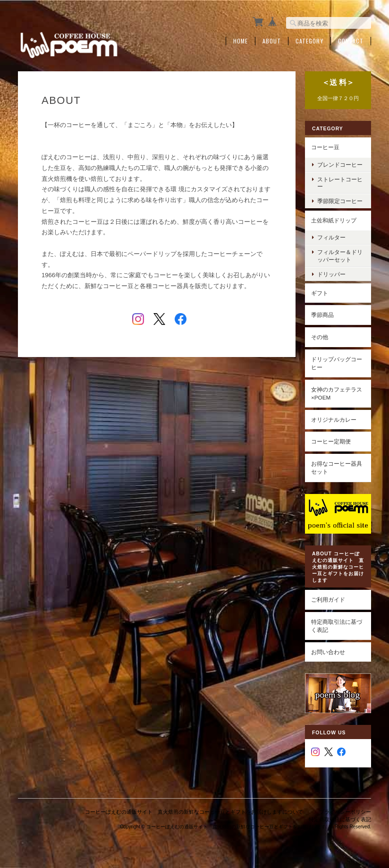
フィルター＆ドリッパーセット (340, 255)
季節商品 (322, 315)
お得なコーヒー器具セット (337, 468)
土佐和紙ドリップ (334, 220)
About (272, 41)
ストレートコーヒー (340, 183)
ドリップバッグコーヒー (337, 363)
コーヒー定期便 (331, 441)
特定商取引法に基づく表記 (337, 626)
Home (241, 41)
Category (309, 41)
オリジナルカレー (334, 420)
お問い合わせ (328, 652)
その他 (320, 337)
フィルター (331, 237)
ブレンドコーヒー (340, 165)
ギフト (320, 293)
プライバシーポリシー (345, 812)
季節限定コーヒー (340, 201)
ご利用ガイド (328, 600)
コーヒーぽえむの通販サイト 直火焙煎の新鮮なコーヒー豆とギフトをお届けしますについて (194, 812)
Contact (351, 41)
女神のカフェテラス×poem (337, 394)
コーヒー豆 (325, 147)
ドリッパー (331, 274)
